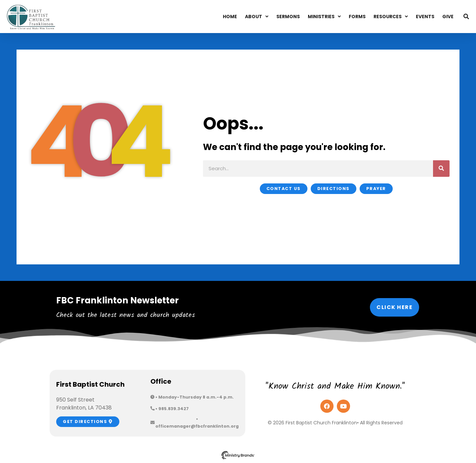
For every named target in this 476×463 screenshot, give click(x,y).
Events (425, 17)
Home (230, 17)
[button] (466, 17)
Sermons (288, 17)
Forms (357, 17)
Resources (391, 17)
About (257, 17)
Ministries (324, 17)
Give (448, 17)
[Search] (441, 169)
